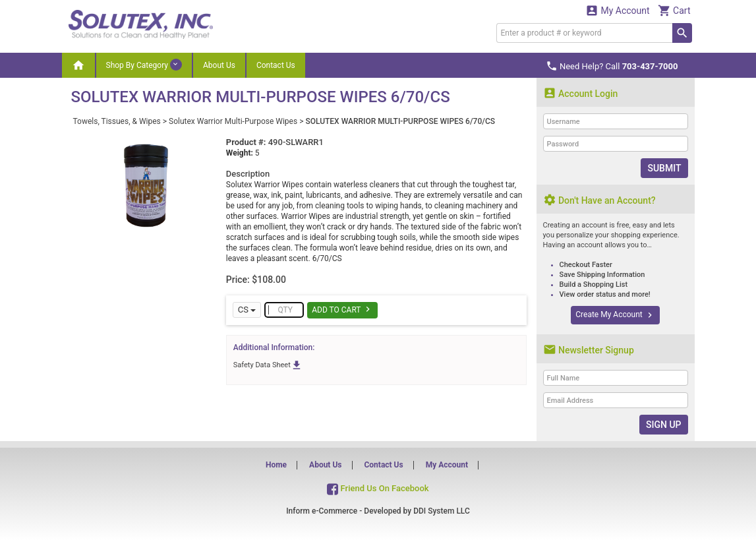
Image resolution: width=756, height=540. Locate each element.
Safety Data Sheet (268, 365)
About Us (219, 65)
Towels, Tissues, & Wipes (117, 121)
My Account (618, 10)
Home (276, 465)
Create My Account (615, 315)
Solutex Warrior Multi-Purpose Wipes (233, 121)
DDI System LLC (442, 511)
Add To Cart (342, 309)
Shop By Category (144, 65)
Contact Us (276, 65)
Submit (664, 168)
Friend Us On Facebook (378, 488)
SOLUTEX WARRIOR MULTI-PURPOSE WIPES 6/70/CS (400, 121)
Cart (674, 10)
